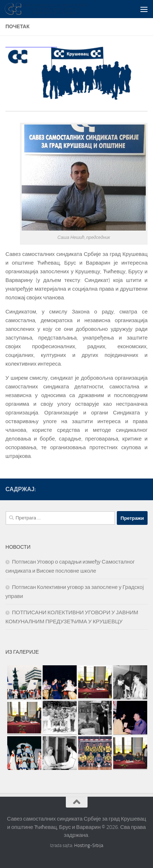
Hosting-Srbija (89, 845)
